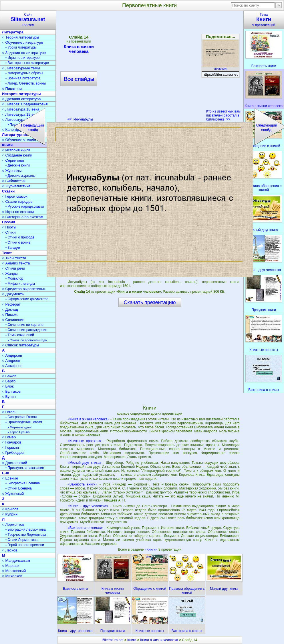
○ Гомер (9, 437)
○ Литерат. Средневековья (25, 104)
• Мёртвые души (20, 427)
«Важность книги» (82, 484)
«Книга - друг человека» (88, 506)
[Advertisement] (150, 356)
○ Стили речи (14, 268)
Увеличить (221, 67)
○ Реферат (11, 304)
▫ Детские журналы (20, 176)
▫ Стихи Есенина (19, 488)
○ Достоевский (15, 463)
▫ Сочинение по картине (24, 325)
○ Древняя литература (21, 99)
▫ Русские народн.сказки (25, 206)
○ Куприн (10, 514)
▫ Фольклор (14, 278)
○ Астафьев (12, 366)
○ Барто (9, 381)
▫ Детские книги (18, 165)
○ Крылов (10, 509)
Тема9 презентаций (264, 20)
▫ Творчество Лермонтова (26, 535)
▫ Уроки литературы (21, 47)
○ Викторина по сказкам (23, 217)
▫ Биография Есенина (23, 483)
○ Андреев (11, 361)
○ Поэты (9, 227)
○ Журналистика (16, 186)
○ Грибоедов (13, 453)
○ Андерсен (12, 355)
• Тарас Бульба (19, 432)
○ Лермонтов (13, 524)
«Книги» (152, 549)
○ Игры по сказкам (18, 212)
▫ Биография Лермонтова (26, 529)
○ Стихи (9, 232)
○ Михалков (12, 576)
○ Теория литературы (20, 37)
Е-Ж (6, 473)
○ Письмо (10, 315)
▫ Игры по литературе (22, 58)
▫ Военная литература (23, 78)
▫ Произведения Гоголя (24, 422)
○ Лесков (10, 550)
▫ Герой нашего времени (25, 545)
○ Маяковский (14, 571)
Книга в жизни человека (159, 640)
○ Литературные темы (21, 68)
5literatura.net (113, 640)
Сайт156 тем (28, 20)
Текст (7, 253)
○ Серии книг (13, 160)
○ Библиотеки (14, 181)
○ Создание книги (17, 155)
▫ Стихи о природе (20, 237)
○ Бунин (9, 397)
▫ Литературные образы (24, 73)
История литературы (21, 94)
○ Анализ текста (16, 263)
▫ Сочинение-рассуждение (26, 330)
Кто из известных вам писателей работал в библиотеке (223, 115)
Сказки (8, 191)
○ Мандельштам (16, 560)
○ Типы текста (14, 258)
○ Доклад (10, 309)
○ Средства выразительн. (24, 289)
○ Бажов (9, 376)
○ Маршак (11, 566)
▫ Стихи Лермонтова (21, 540)
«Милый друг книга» (84, 463)
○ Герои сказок (15, 196)
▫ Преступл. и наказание (25, 468)
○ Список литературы (20, 345)
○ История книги (16, 150)
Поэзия (9, 222)
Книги (132, 640)
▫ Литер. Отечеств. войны (26, 83)
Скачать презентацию (150, 302)
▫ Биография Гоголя (21, 417)
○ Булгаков (11, 391)
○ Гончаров (12, 442)
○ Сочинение (13, 320)
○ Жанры (10, 273)
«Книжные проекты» (84, 441)
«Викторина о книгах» (85, 528)
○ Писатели (12, 89)
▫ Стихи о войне (18, 242)
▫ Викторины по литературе (27, 63)
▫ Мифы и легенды (20, 284)
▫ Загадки (13, 248)
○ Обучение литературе (23, 42)
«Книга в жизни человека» (88, 419)
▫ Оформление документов (27, 299)
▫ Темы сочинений (20, 335)
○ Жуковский (13, 494)
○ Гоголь (9, 412)
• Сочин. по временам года (27, 340)
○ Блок (8, 386)
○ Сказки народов (17, 201)
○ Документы (13, 294)
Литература (13, 32)
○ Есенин (10, 478)
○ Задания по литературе (24, 53)
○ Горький (10, 447)
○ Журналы (12, 171)
